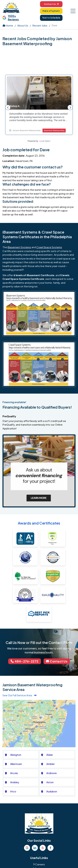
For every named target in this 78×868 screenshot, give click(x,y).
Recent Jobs (40, 25)
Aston (50, 782)
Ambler (50, 764)
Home (8, 25)
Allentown (16, 764)
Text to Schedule (51, 18)
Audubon (52, 791)
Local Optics (45, 141)
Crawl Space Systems (49, 247)
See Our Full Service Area (19, 695)
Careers (40, 864)
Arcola (14, 773)
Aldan (50, 755)
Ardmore (51, 773)
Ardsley (15, 782)
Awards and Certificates (39, 523)
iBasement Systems (19, 247)
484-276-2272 (25, 661)
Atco (13, 791)
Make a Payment (51, 11)
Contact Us (51, 4)
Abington (16, 755)
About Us (23, 25)
